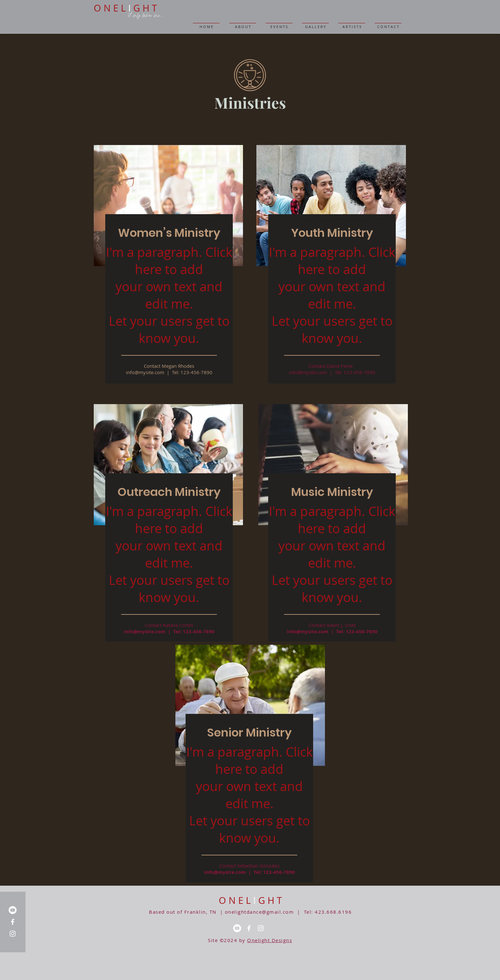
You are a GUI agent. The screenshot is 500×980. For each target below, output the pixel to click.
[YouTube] (13, 910)
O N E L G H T (125, 8)
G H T (270, 900)
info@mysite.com (145, 632)
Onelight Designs (270, 940)
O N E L (236, 900)
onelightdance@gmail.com (259, 912)
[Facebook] (13, 922)
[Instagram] (13, 934)
